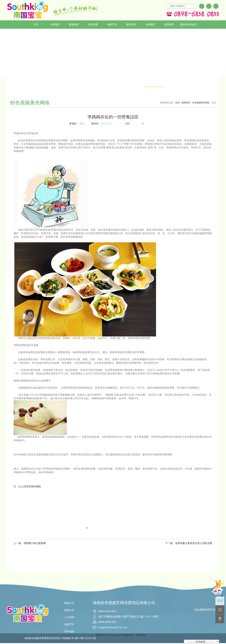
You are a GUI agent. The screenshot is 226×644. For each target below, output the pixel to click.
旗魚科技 (141, 635)
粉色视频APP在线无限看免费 (192, 91)
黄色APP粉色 (173, 83)
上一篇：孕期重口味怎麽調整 (30, 543)
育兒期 (211, 83)
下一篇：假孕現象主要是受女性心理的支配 (189, 543)
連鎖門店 (69, 624)
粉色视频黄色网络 (201, 103)
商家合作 (69, 610)
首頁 (177, 103)
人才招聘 (69, 617)
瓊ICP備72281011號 (85, 638)
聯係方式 (69, 603)
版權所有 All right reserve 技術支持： (116, 635)
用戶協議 (69, 632)
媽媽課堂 (186, 103)
